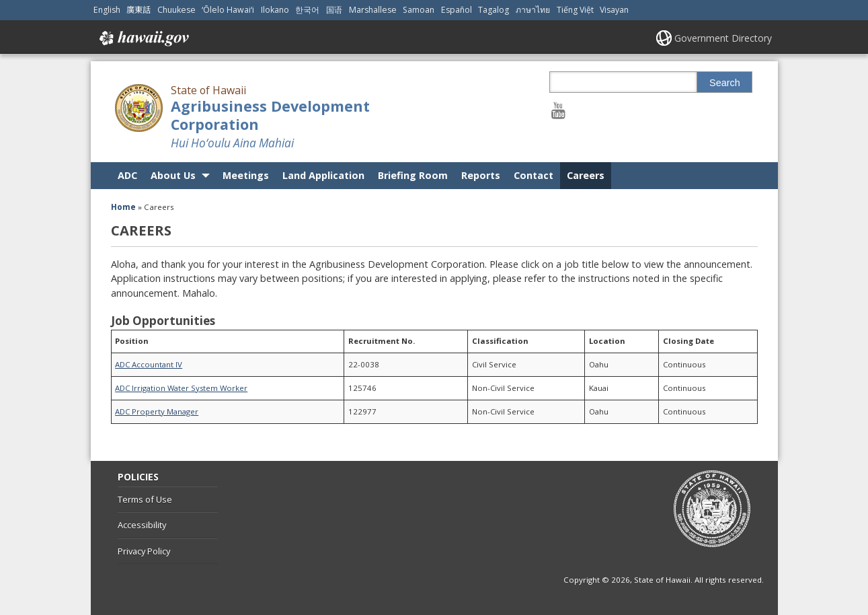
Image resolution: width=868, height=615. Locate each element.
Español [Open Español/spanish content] (457, 10)
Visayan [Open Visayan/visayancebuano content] (614, 10)
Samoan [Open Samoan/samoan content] (419, 10)
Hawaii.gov (143, 38)
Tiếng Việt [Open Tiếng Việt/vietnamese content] (575, 10)
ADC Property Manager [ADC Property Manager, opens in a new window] (157, 411)
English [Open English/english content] (107, 10)
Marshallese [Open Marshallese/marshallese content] (373, 10)
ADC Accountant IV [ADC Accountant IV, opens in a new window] (149, 364)
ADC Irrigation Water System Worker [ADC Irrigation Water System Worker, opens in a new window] (181, 388)
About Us (173, 175)
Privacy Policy (144, 551)
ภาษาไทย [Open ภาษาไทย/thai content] (533, 10)
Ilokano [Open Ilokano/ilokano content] (275, 10)
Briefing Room (413, 175)
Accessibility (142, 525)
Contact (534, 175)
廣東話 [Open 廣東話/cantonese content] (139, 10)
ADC (127, 175)
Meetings (246, 175)
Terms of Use (145, 499)
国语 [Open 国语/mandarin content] (334, 10)
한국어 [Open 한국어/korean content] (307, 10)
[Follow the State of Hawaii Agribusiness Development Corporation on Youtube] (558, 110)
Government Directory (723, 38)
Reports (481, 175)
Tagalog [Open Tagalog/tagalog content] (494, 10)
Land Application (323, 175)
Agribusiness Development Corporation (270, 115)
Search (725, 83)
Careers (586, 175)
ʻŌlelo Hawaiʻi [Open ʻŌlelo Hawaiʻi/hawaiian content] (228, 10)
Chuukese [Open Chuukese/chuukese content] (176, 10)
